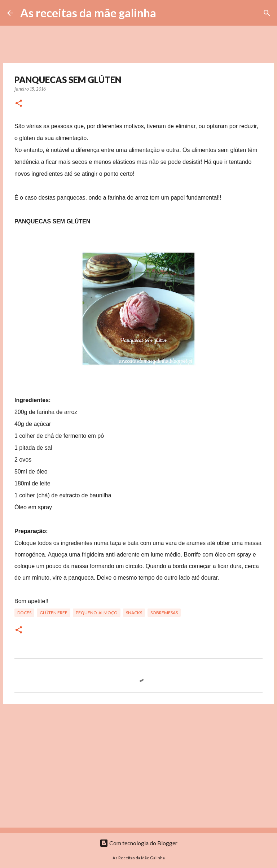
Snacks (134, 613)
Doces (24, 613)
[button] (19, 104)
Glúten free (54, 613)
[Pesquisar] (166, 13)
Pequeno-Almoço (97, 613)
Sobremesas (164, 613)
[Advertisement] (138, 766)
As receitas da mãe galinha (88, 13)
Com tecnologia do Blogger (138, 843)
